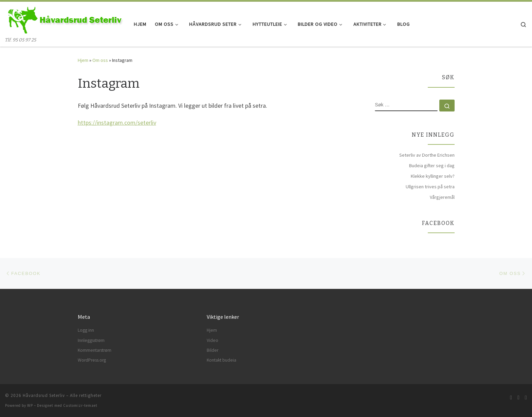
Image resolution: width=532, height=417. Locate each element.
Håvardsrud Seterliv (44, 395)
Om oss (100, 60)
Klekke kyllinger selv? (433, 176)
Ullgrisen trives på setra (430, 187)
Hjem (83, 60)
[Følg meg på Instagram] (526, 397)
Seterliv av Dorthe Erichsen (427, 155)
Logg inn (86, 330)
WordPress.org (92, 360)
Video (213, 340)
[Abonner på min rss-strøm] (511, 397)
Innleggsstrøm (91, 340)
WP (30, 405)
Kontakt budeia (222, 360)
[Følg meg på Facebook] (518, 397)
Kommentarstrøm (95, 350)
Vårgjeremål (442, 197)
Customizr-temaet (80, 405)
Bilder (213, 350)
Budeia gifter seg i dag (432, 166)
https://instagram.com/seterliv (117, 123)
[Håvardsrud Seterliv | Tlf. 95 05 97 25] (64, 19)
